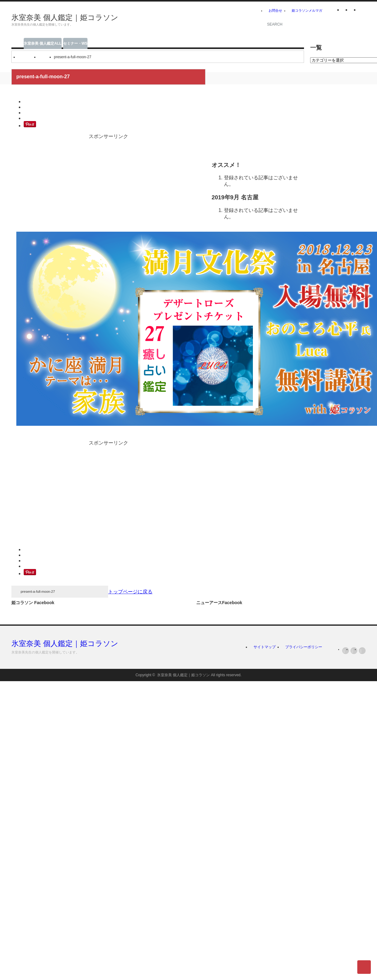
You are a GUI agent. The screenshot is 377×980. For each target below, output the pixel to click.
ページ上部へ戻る (364, 967)
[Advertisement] (183, 20)
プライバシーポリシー (304, 647)
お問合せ (275, 10)
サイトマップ (265, 647)
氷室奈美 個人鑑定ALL (43, 43)
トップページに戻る (130, 592)
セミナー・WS (75, 43)
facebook (362, 10)
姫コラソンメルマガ (307, 10)
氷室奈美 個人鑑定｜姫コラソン (65, 17)
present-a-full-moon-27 (38, 592)
